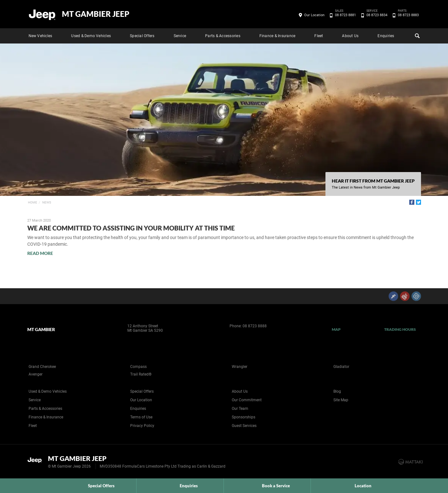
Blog (337, 391)
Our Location (314, 15)
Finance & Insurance (277, 36)
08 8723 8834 (376, 15)
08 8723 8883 (407, 15)
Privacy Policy (142, 426)
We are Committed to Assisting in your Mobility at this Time (131, 228)
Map (336, 329)
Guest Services (244, 426)
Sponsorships (244, 417)
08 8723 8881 (344, 15)
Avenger (36, 374)
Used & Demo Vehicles (91, 36)
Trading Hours (400, 329)
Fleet (319, 36)
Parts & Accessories (223, 36)
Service (180, 36)
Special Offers (142, 36)
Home (33, 202)
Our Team (240, 409)
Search (417, 35)
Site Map (341, 400)
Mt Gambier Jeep (96, 14)
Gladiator (341, 367)
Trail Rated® (141, 374)
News (47, 202)
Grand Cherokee (42, 367)
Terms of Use (141, 417)
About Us (350, 36)
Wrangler (240, 367)
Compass (138, 367)
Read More (40, 253)
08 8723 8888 (255, 326)
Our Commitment (247, 400)
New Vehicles (40, 36)
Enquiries (386, 36)
